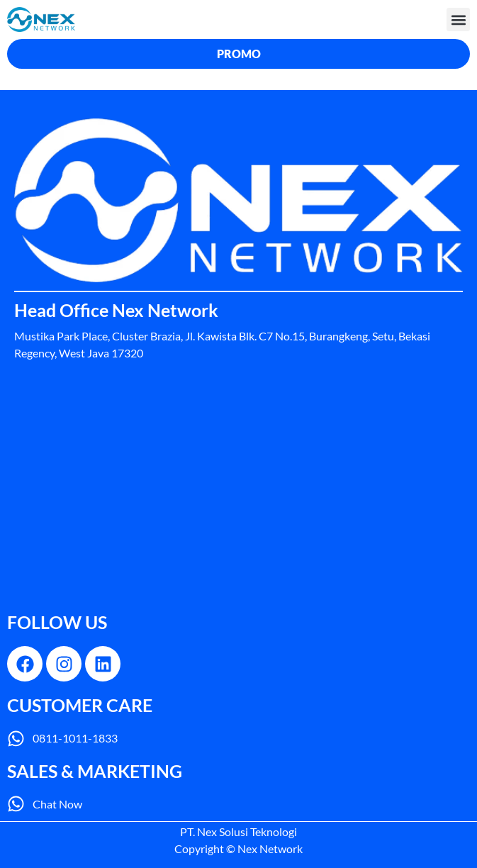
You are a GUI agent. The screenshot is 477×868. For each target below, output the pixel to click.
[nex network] (238, 492)
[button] (458, 20)
